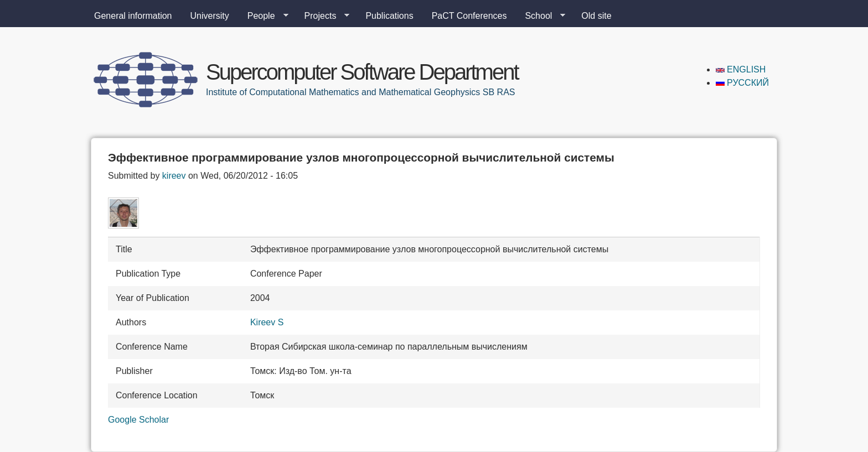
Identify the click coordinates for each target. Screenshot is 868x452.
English (741, 69)
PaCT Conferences (469, 16)
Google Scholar (138, 420)
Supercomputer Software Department (362, 72)
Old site (596, 16)
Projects (323, 16)
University (210, 16)
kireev (174, 176)
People (263, 16)
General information (133, 16)
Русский (742, 83)
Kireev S (267, 322)
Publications (389, 16)
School (541, 16)
